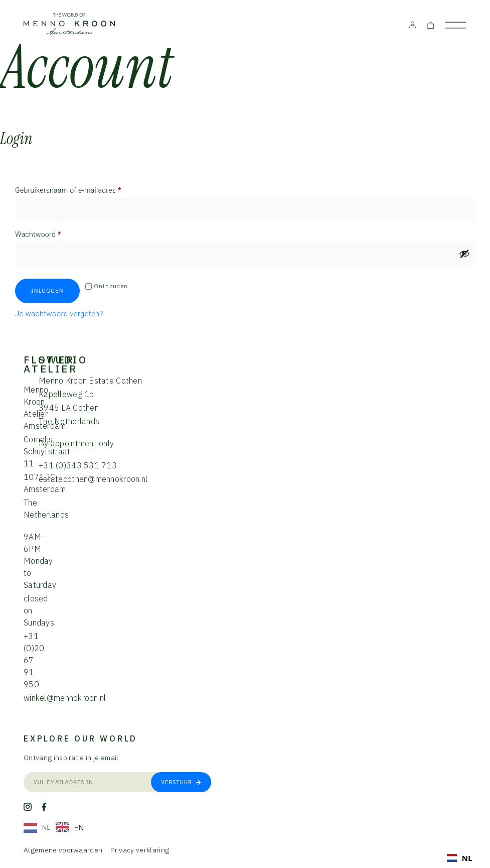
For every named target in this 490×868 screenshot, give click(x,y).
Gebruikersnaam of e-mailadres (79, 189)
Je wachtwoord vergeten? (59, 314)
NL (460, 858)
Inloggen (47, 291)
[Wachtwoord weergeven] (464, 254)
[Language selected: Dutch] (56, 828)
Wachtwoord (49, 233)
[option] (70, 828)
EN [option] (79, 828)
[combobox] (460, 858)
